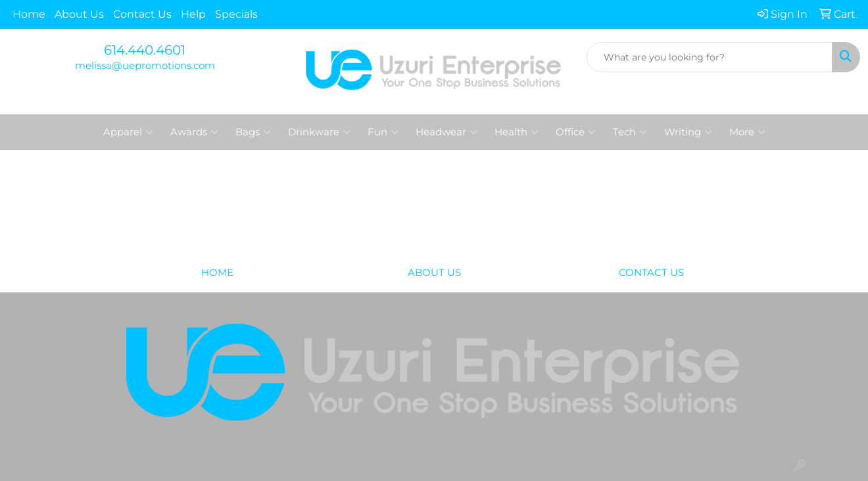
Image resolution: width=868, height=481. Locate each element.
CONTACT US (651, 273)
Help (193, 14)
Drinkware (319, 132)
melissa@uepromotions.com (145, 66)
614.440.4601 (145, 50)
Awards (194, 132)
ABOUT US (434, 273)
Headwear (446, 132)
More (747, 132)
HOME (217, 273)
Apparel (128, 132)
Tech (630, 132)
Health (517, 132)
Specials (236, 14)
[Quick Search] (710, 57)
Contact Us (142, 14)
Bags (253, 132)
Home (29, 14)
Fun (383, 132)
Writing (688, 132)
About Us (79, 14)
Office (576, 132)
